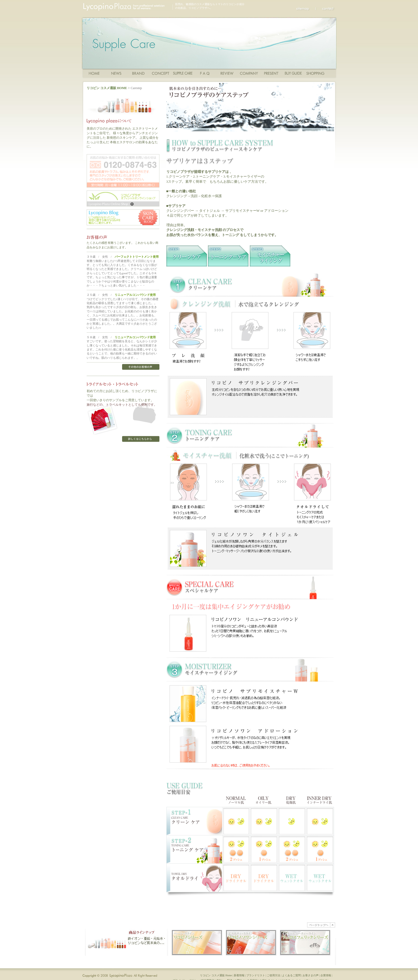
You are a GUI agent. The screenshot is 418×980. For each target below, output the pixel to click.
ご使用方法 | (274, 978)
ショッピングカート (315, 73)
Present (271, 73)
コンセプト (161, 73)
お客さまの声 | (312, 978)
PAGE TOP (321, 925)
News (116, 73)
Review (227, 73)
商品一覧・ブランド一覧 (138, 73)
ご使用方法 (183, 73)
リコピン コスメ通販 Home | (217, 978)
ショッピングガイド (293, 73)
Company (249, 73)
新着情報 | (240, 978)
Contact (325, 9)
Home (94, 73)
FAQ (205, 73)
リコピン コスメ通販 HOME (107, 88)
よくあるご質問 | (292, 978)
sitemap (306, 9)
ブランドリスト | (257, 978)
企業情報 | (327, 978)
